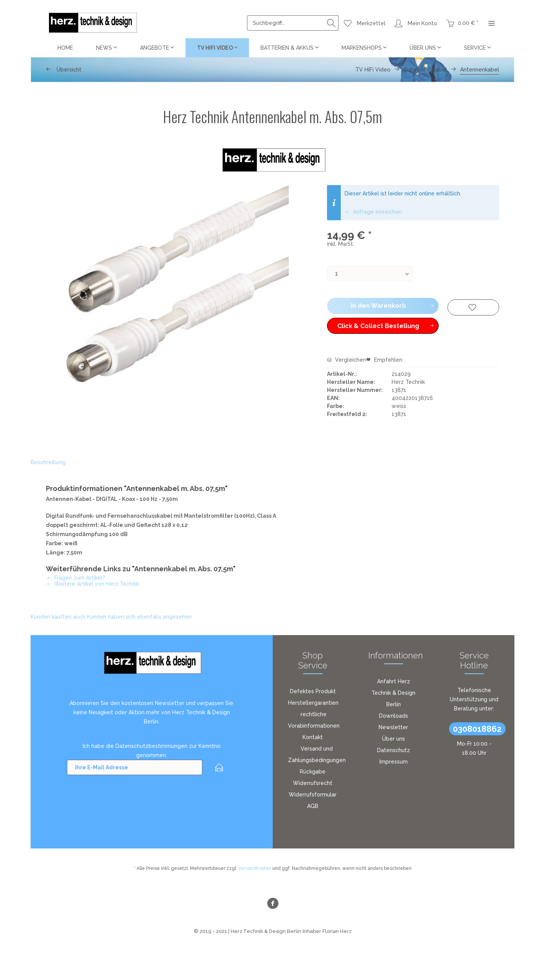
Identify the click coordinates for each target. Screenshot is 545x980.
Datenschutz (394, 750)
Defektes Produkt (313, 691)
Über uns (394, 739)
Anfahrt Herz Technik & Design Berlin (393, 693)
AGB (313, 806)
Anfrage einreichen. (374, 212)
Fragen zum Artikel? (76, 578)
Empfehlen (384, 360)
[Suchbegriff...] (293, 23)
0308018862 (477, 729)
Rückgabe (313, 772)
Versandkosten (255, 868)
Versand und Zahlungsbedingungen (317, 754)
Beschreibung (48, 462)
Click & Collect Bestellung (386, 325)
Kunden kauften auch (58, 617)
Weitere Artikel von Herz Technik (93, 584)
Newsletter (393, 727)
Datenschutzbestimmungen (151, 746)
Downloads (394, 716)
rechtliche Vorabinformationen (314, 720)
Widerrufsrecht (313, 783)
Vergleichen (347, 360)
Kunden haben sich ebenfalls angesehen (139, 617)
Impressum (394, 762)
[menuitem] (293, 23)
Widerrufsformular (313, 795)
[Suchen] (331, 23)
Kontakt (313, 737)
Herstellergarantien (313, 703)
